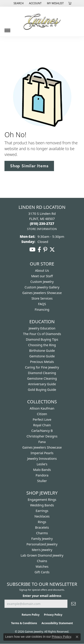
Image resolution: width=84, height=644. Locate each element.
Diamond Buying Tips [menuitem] (42, 339)
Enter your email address (42, 596)
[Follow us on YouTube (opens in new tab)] (32, 250)
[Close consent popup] (77, 637)
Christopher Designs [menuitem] (42, 436)
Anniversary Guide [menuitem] (42, 384)
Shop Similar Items (29, 166)
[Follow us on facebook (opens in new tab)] (39, 250)
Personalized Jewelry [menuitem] (42, 544)
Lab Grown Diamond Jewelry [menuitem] (42, 555)
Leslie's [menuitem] (42, 464)
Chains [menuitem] (42, 561)
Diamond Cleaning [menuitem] (42, 373)
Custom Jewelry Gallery (42, 287)
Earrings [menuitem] (42, 511)
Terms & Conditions (24, 623)
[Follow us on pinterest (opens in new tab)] (45, 250)
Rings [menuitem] (42, 522)
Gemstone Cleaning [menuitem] (42, 378)
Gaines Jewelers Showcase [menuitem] (42, 447)
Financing (42, 310)
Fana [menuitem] (42, 442)
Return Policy (31, 615)
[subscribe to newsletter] (73, 604)
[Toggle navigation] (7, 29)
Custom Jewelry (42, 282)
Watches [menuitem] (42, 566)
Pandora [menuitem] (42, 475)
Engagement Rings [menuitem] (42, 500)
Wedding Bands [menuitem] (42, 505)
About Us (42, 270)
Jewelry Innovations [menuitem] (42, 459)
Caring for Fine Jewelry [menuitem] (42, 367)
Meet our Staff (42, 276)
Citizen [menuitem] (42, 414)
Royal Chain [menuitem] (42, 425)
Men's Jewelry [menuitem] (42, 550)
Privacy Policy (53, 615)
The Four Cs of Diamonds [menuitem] (42, 334)
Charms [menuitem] (42, 533)
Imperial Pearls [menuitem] (42, 453)
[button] (18, 3)
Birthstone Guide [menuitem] (42, 351)
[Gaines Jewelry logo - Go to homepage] (42, 22)
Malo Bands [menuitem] (42, 470)
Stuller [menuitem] (42, 481)
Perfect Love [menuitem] (42, 419)
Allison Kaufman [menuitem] (42, 408)
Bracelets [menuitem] (42, 527)
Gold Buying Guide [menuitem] (42, 390)
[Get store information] (42, 229)
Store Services (42, 298)
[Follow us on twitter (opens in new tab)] (52, 250)
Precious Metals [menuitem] (42, 362)
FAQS (42, 304)
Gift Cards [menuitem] (42, 572)
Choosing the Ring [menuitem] (42, 345)
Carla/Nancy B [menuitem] (42, 431)
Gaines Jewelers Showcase (42, 293)
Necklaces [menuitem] (42, 516)
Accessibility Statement (57, 623)
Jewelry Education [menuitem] (42, 328)
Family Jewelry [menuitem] (42, 539)
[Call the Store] (42, 224)
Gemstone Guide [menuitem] (42, 356)
